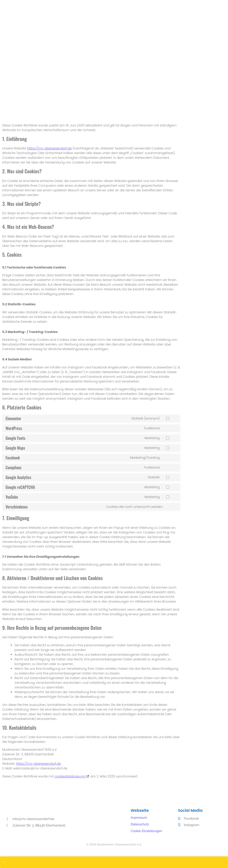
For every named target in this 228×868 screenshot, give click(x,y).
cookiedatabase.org (70, 776)
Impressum (139, 818)
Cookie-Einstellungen (146, 831)
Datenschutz (140, 824)
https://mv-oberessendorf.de (49, 148)
